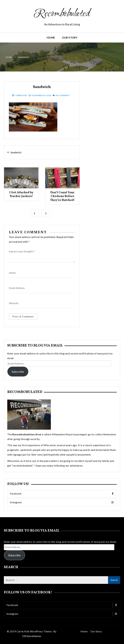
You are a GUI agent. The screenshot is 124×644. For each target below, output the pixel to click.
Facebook (63, 494)
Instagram (63, 502)
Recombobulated (62, 14)
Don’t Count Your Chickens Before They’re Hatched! (62, 196)
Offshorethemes (32, 636)
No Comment (63, 95)
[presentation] (34, 213)
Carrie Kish (21, 95)
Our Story (70, 37)
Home (51, 37)
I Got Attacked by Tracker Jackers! (21, 194)
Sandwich (16, 152)
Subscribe (18, 372)
